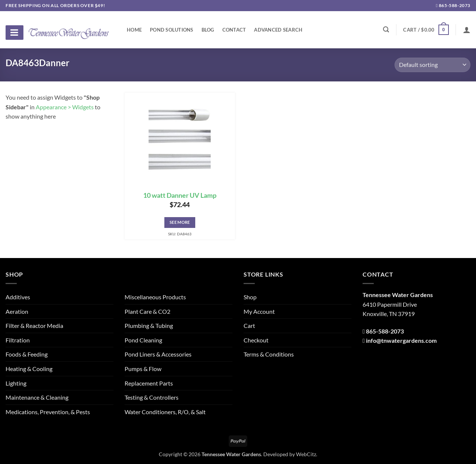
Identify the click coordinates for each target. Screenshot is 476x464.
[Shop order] (432, 65)
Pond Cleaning (143, 340)
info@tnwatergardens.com (401, 340)
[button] (426, 30)
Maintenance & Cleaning (37, 397)
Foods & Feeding (27, 354)
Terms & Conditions (269, 354)
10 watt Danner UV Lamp (180, 195)
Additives (18, 297)
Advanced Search (278, 30)
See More (180, 222)
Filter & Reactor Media (34, 326)
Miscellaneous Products (155, 297)
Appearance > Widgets (65, 107)
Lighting (16, 383)
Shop (250, 297)
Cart (249, 326)
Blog (208, 30)
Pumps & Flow (143, 369)
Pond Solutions (172, 30)
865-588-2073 (453, 5)
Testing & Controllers (152, 397)
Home (134, 30)
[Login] (467, 30)
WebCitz (306, 454)
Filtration (18, 340)
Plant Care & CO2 (147, 311)
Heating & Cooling (29, 369)
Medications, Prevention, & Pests (48, 412)
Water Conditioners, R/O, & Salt (165, 412)
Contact (234, 30)
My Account (259, 311)
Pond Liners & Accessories (158, 354)
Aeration (17, 311)
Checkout (256, 340)
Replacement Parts (149, 383)
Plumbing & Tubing (149, 326)
